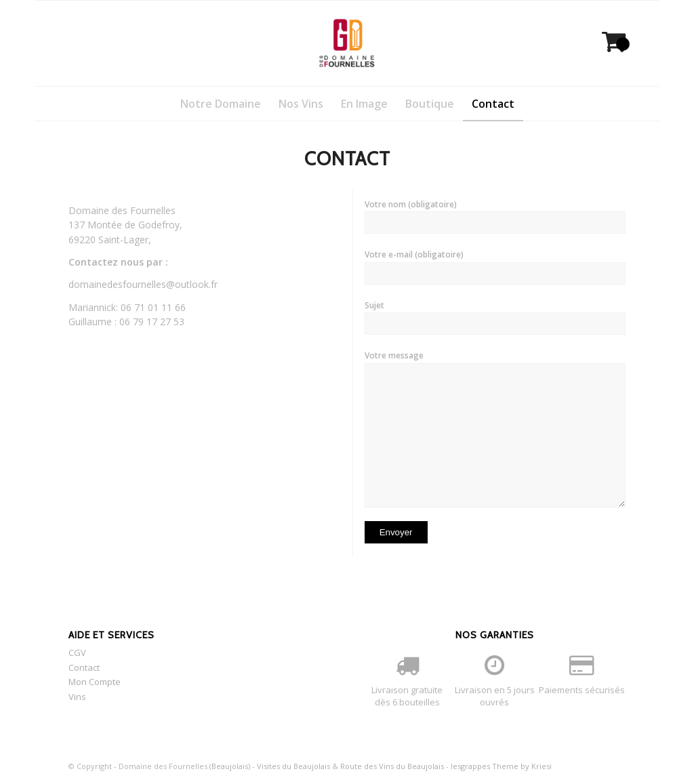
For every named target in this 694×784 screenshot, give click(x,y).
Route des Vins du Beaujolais (392, 766)
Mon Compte (95, 682)
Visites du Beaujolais (293, 766)
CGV (77, 653)
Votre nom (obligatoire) (495, 216)
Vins (77, 697)
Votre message (495, 428)
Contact (84, 667)
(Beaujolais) (230, 766)
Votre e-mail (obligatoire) (495, 266)
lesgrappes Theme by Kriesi (501, 766)
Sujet (495, 317)
